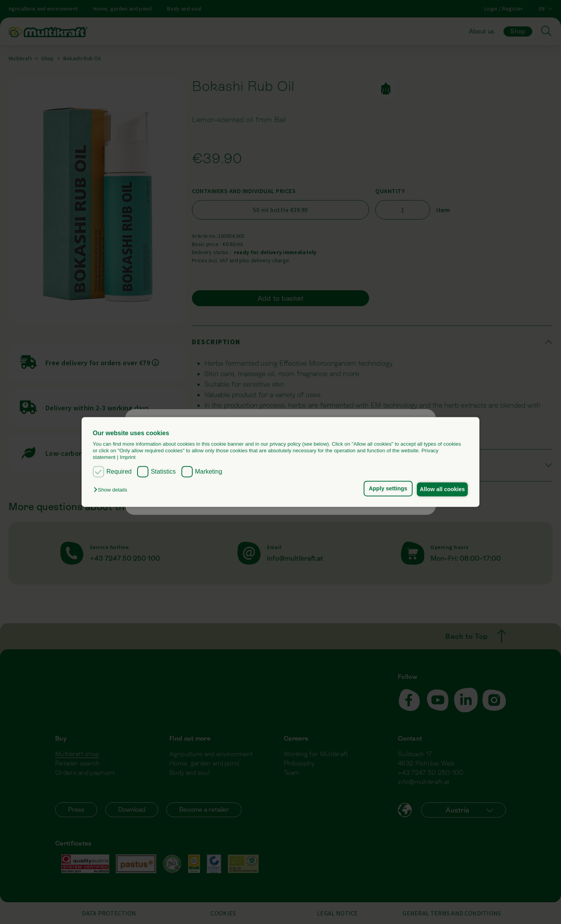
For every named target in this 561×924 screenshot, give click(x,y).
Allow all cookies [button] (441, 489)
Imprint (128, 458)
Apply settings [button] (382, 488)
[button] (112, 490)
